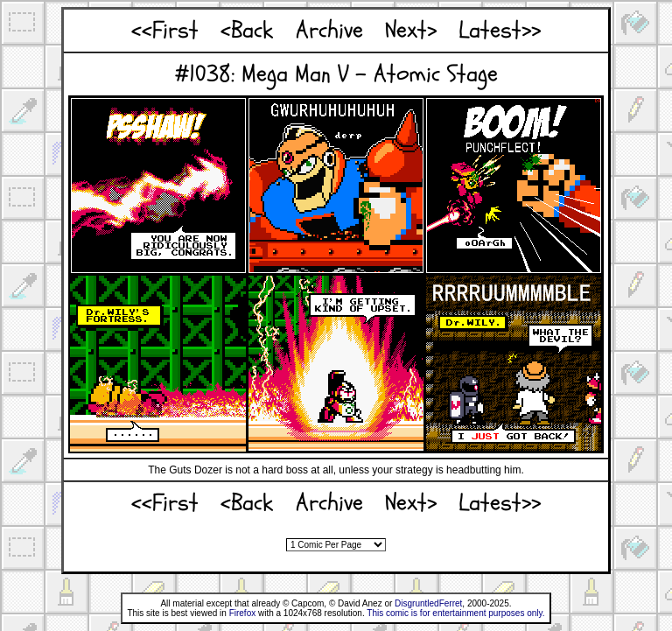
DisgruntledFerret (428, 603)
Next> (411, 30)
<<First (165, 30)
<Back (247, 30)
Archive (329, 30)
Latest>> (500, 30)
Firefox (243, 613)
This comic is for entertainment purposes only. (455, 613)
